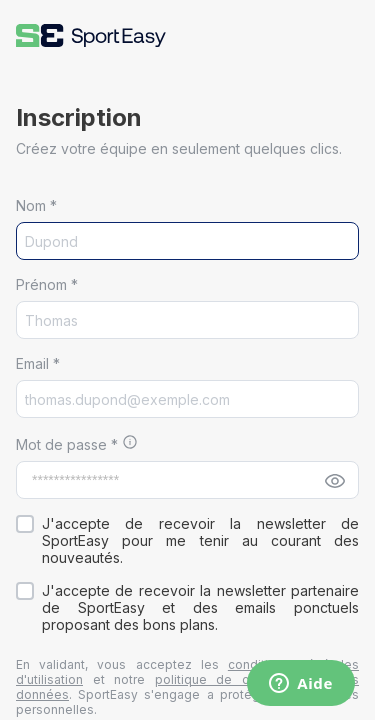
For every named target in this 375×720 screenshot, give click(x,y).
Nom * (36, 205)
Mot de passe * (69, 444)
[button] (91, 35)
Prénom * (47, 284)
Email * (38, 363)
